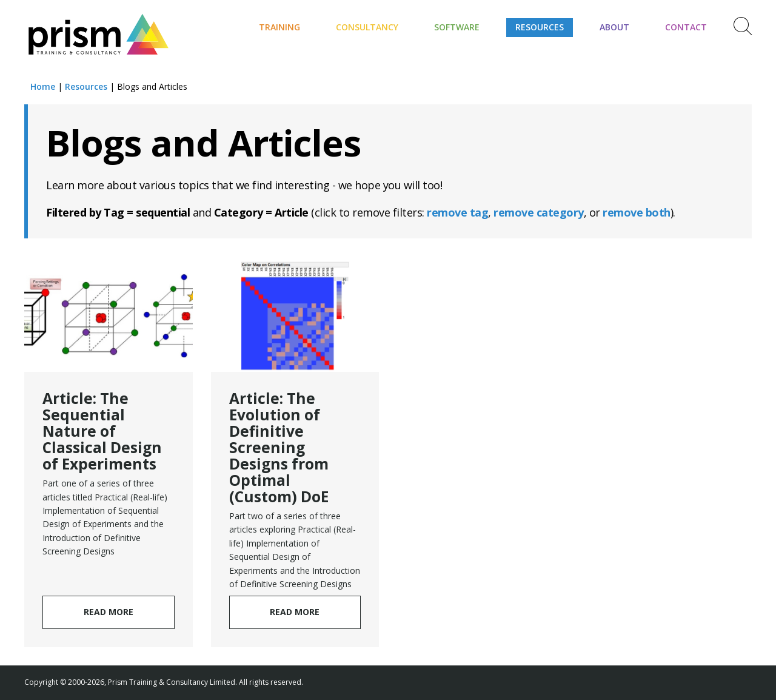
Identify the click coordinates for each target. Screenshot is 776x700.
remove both (637, 212)
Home (43, 86)
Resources (540, 27)
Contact (686, 27)
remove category (539, 212)
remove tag (457, 212)
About (614, 27)
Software (457, 27)
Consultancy (367, 27)
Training (279, 27)
